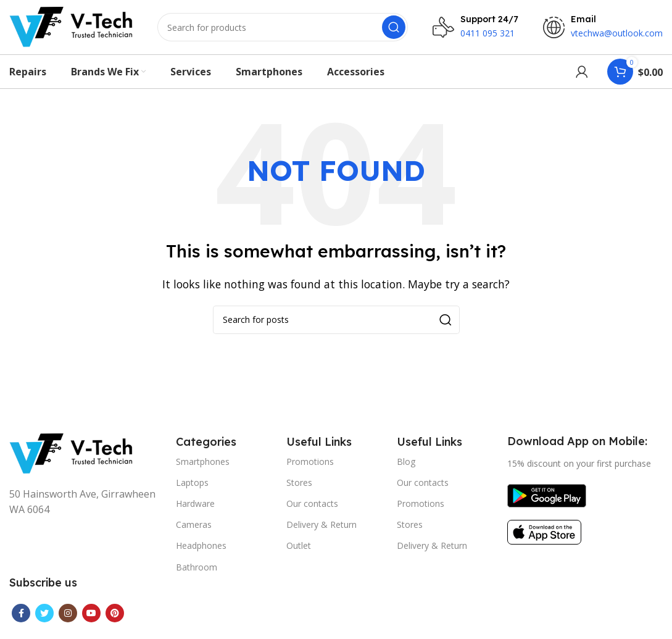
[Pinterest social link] (115, 620)
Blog (406, 468)
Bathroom (197, 574)
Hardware (195, 511)
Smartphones (203, 468)
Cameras (194, 532)
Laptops (192, 489)
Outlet (299, 553)
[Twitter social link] (44, 620)
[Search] (283, 31)
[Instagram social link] (68, 620)
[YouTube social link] (91, 620)
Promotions (310, 468)
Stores (299, 489)
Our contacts (312, 511)
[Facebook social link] (21, 620)
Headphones (201, 553)
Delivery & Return (321, 532)
